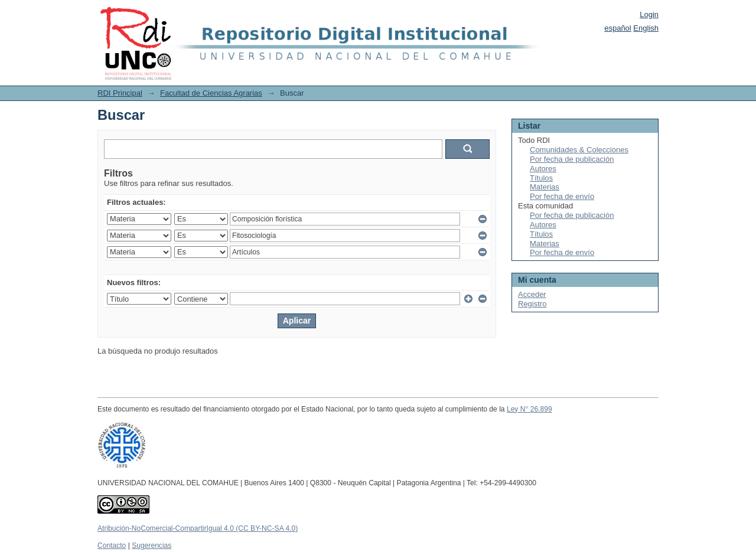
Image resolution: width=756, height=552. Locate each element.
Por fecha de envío (562, 196)
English (646, 28)
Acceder (532, 294)
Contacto (112, 546)
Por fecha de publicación (572, 159)
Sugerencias (151, 546)
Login (649, 14)
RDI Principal (120, 93)
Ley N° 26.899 (529, 409)
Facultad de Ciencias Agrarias (211, 93)
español (618, 28)
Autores (543, 169)
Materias (545, 187)
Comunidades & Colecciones (579, 150)
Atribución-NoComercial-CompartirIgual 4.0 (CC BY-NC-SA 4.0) (198, 528)
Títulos (541, 178)
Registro (532, 304)
